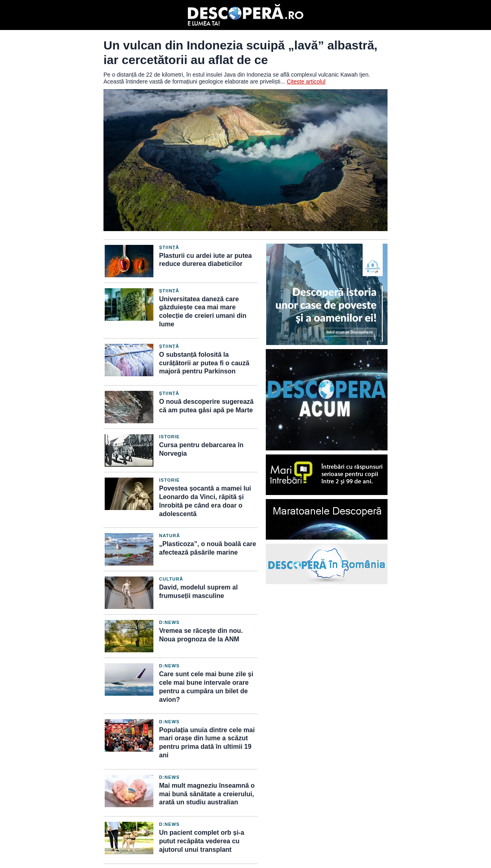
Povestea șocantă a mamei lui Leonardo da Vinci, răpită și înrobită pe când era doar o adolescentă (205, 501)
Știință (169, 247)
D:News (169, 622)
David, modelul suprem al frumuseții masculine (198, 592)
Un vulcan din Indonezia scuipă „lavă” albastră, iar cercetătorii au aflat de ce (240, 53)
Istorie (169, 437)
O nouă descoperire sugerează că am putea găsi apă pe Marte (206, 406)
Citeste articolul (306, 81)
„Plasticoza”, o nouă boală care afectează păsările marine (208, 548)
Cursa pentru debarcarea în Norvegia (201, 449)
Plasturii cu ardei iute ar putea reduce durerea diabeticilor (206, 260)
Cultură (171, 579)
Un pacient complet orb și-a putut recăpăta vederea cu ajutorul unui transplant (202, 841)
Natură (170, 536)
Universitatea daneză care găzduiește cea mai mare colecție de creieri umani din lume (203, 312)
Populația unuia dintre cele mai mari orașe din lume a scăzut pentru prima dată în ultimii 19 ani (207, 743)
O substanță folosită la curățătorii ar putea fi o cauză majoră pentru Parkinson (204, 363)
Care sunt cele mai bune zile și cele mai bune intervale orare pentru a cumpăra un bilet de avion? (206, 687)
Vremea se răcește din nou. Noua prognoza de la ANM (201, 635)
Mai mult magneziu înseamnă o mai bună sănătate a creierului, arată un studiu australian (207, 794)
